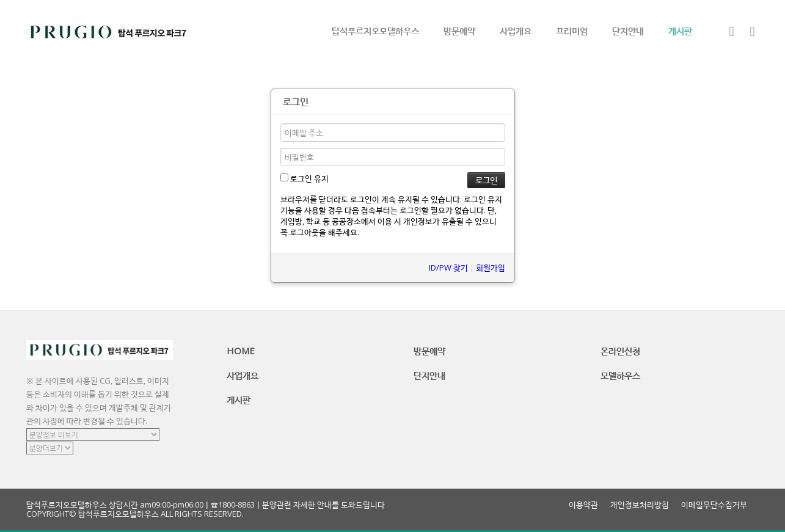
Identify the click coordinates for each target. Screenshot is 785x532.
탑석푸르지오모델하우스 (375, 31)
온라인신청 (620, 351)
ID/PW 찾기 (448, 268)
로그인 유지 (305, 178)
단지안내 (628, 31)
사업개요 (516, 31)
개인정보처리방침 (640, 505)
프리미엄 (572, 31)
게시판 (680, 31)
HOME (241, 351)
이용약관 (583, 505)
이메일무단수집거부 (714, 505)
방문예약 (459, 31)
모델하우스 (620, 375)
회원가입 (491, 268)
